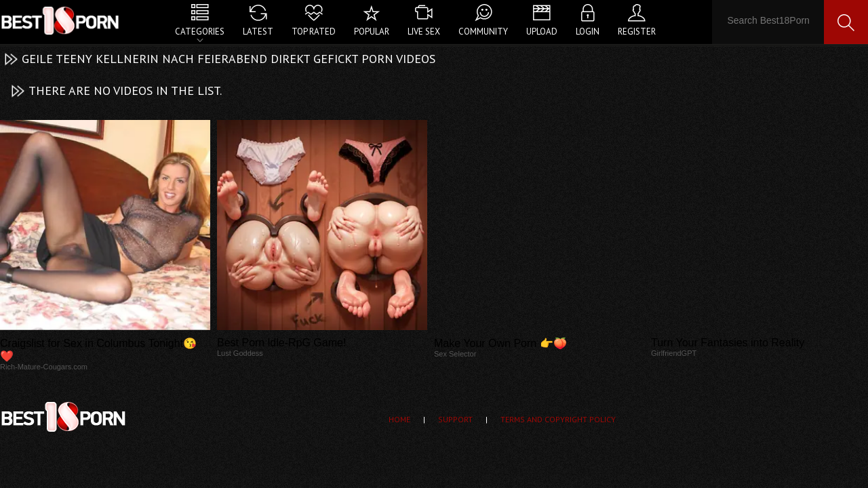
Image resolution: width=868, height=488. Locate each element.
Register (637, 32)
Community (483, 32)
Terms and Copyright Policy (558, 419)
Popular (372, 32)
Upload (542, 32)
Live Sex (424, 32)
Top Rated (314, 32)
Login (588, 32)
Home (399, 419)
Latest (258, 32)
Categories (200, 32)
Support (455, 419)
